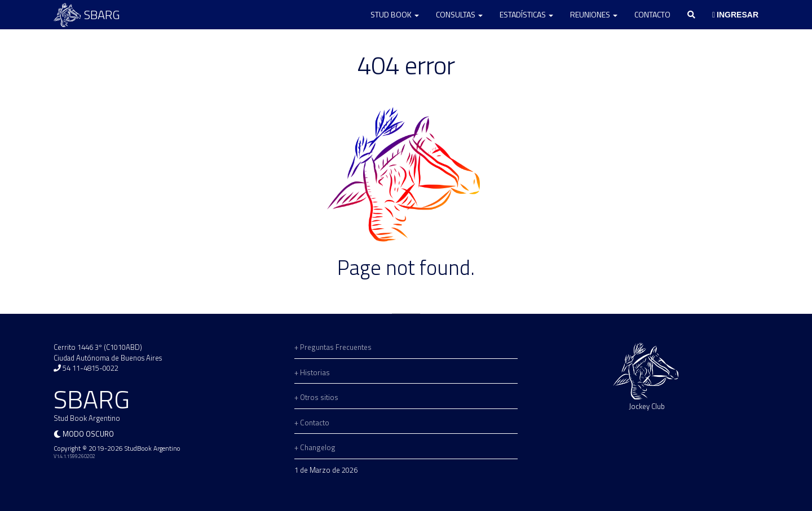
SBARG (87, 15)
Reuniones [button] (594, 14)
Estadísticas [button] (526, 14)
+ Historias (312, 372)
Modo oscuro (88, 434)
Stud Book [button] (395, 14)
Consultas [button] (459, 14)
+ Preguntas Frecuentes (333, 347)
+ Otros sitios (316, 397)
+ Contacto (312, 423)
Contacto (652, 14)
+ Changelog (315, 447)
